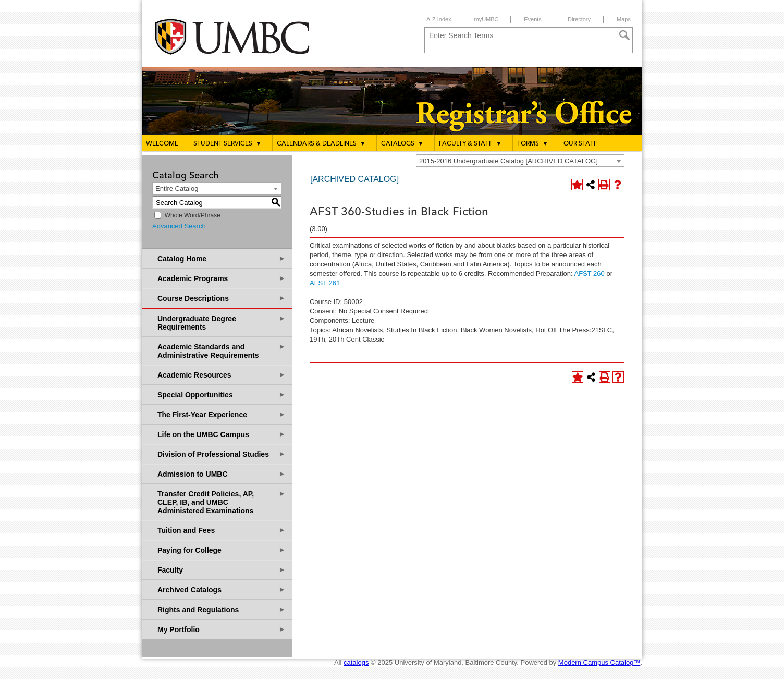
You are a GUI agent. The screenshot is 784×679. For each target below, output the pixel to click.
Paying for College (222, 550)
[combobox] (520, 161)
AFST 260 (590, 274)
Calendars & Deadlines (321, 143)
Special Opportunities (222, 395)
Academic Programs (222, 278)
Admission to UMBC (222, 474)
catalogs (356, 663)
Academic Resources (222, 375)
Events (533, 19)
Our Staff (580, 144)
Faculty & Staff (470, 143)
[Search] (624, 35)
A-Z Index (439, 19)
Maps (624, 19)
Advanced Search (179, 226)
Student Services (228, 143)
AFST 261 (325, 283)
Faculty (222, 570)
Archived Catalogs (222, 590)
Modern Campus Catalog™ (599, 663)
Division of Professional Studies (222, 454)
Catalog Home (222, 258)
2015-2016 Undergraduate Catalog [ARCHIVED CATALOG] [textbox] (509, 161)
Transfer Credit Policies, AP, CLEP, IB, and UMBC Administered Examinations (222, 502)
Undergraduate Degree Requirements (222, 323)
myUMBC (486, 19)
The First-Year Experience (222, 414)
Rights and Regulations (222, 609)
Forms (533, 143)
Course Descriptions (222, 298)
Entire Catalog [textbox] (177, 189)
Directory (579, 19)
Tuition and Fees (222, 530)
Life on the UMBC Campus (222, 434)
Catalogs (402, 143)
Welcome (162, 144)
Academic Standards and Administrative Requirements (222, 351)
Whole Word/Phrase (193, 215)
